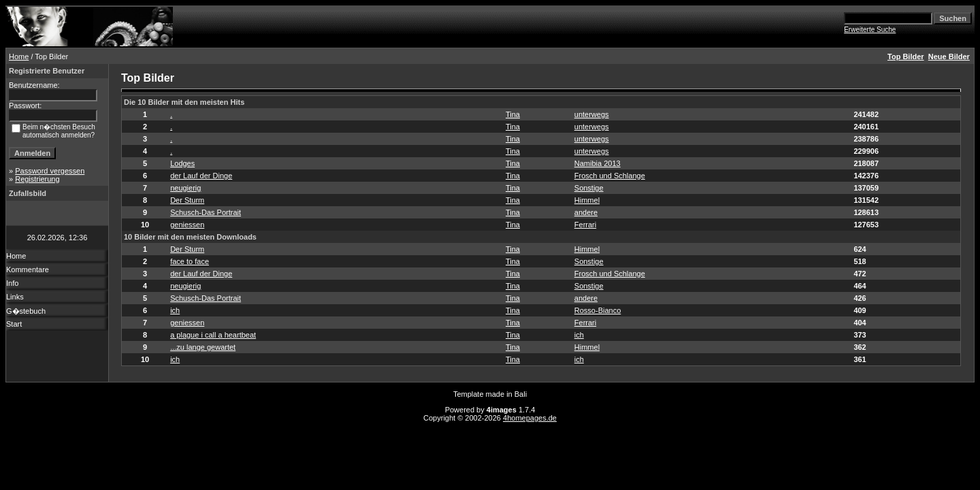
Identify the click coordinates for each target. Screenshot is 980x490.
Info (12, 283)
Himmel (587, 200)
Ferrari (585, 225)
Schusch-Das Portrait (206, 212)
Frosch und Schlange (610, 176)
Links (15, 297)
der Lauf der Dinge (201, 176)
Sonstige (589, 188)
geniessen (187, 225)
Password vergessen (50, 171)
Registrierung (37, 179)
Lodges (182, 163)
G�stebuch (26, 311)
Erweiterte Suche (870, 30)
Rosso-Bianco (598, 310)
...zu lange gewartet (203, 347)
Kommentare (28, 269)
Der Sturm (187, 200)
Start (14, 324)
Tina (513, 114)
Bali (521, 394)
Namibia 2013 (598, 163)
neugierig (185, 188)
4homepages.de (530, 418)
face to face (190, 261)
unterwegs (592, 114)
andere (586, 212)
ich (175, 310)
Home (19, 56)
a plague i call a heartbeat (213, 335)
